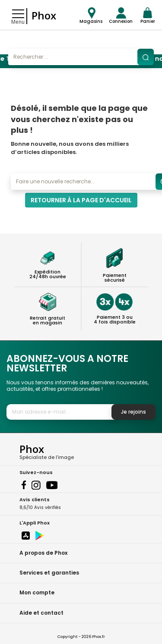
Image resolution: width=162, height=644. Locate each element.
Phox (44, 15)
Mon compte (37, 592)
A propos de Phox (43, 553)
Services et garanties (49, 573)
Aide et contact (41, 613)
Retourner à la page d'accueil (81, 200)
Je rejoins (133, 412)
